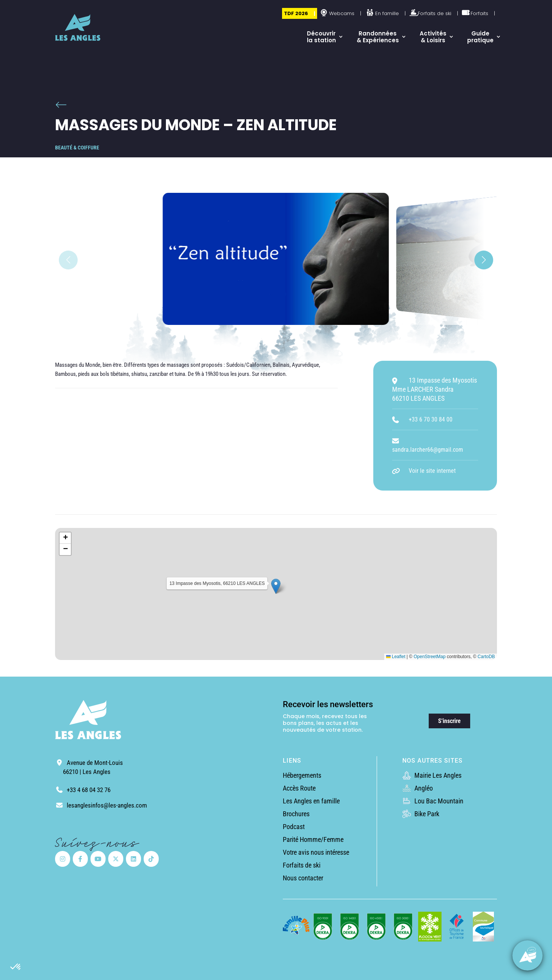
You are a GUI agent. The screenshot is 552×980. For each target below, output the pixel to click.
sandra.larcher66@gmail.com (428, 450)
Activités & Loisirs (433, 37)
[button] (16, 967)
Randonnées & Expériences (378, 37)
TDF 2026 (296, 13)
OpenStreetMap (430, 657)
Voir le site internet (432, 471)
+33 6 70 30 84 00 (431, 419)
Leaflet (396, 657)
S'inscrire (449, 721)
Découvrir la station (321, 37)
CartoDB (486, 657)
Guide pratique (480, 37)
